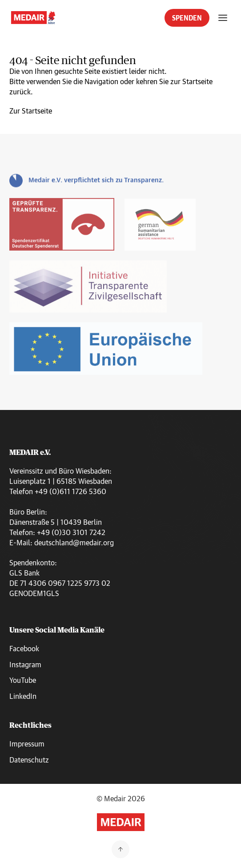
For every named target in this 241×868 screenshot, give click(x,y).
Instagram (25, 664)
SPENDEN (187, 18)
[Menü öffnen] (223, 18)
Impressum (27, 744)
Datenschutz (29, 760)
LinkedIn (23, 696)
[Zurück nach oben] (120, 849)
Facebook (24, 648)
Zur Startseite (31, 111)
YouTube (23, 680)
